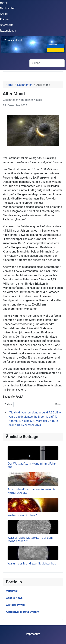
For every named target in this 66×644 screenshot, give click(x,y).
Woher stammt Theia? (22, 515)
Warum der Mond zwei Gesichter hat (32, 563)
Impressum (33, 634)
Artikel (4, 14)
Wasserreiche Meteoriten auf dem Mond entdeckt (30, 539)
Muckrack (12, 591)
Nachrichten (8, 8)
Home (4, 3)
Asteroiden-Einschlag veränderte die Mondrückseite (32, 491)
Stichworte (7, 25)
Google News (14, 598)
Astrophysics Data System (22, 612)
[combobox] (47, 63)
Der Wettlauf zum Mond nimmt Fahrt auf (32, 465)
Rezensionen (8, 31)
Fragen (4, 19)
